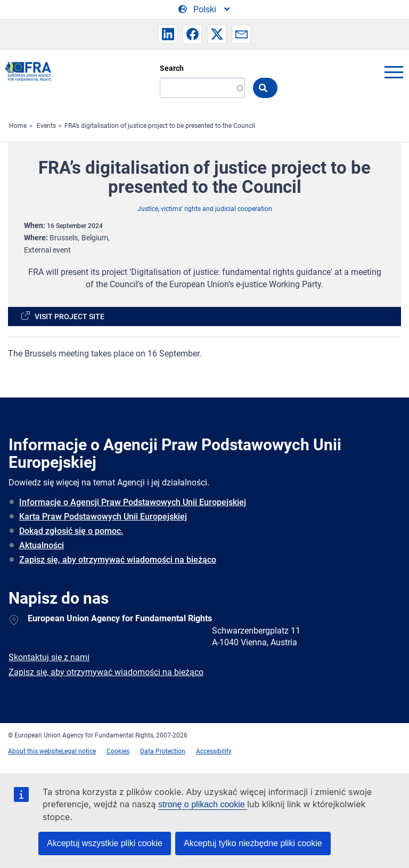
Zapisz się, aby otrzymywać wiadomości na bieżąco (118, 560)
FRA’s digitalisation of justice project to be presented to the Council (160, 126)
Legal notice (79, 751)
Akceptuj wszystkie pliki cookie (105, 843)
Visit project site (69, 317)
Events (46, 126)
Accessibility (214, 751)
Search (172, 68)
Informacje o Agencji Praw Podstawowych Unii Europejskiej (133, 502)
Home (18, 126)
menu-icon (394, 72)
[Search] (202, 88)
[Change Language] (205, 10)
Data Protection (163, 751)
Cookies (118, 751)
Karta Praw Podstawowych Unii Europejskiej (103, 517)
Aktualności (42, 545)
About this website (35, 751)
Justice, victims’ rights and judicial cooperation (205, 209)
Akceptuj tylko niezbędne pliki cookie (253, 843)
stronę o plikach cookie (203, 804)
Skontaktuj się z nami (49, 657)
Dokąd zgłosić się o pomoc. (71, 531)
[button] (168, 34)
